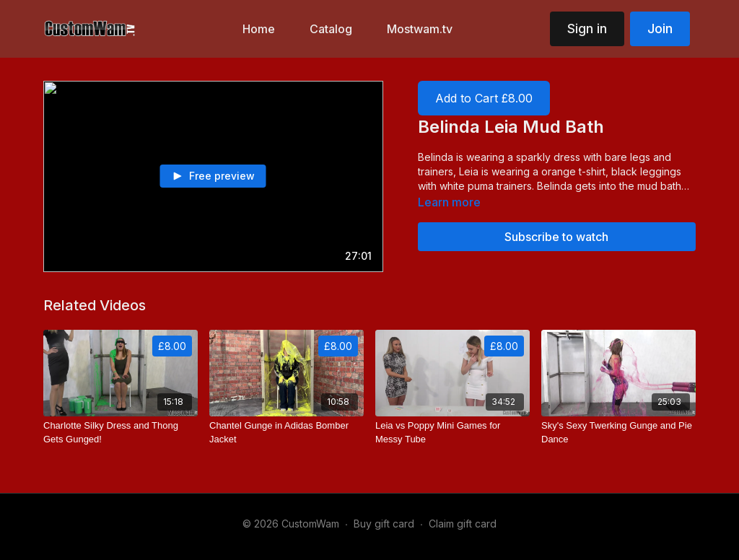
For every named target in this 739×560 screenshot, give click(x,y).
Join (660, 29)
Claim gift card (463, 524)
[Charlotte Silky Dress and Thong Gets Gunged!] (121, 433)
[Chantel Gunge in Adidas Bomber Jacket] (287, 433)
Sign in (587, 29)
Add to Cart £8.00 (484, 98)
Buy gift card (384, 524)
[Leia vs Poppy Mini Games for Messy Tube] (452, 433)
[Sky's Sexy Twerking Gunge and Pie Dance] (618, 433)
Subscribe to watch (556, 237)
